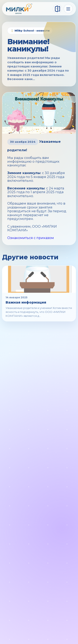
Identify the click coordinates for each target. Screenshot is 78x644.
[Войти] (57, 9)
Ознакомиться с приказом (31, 238)
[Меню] (68, 9)
